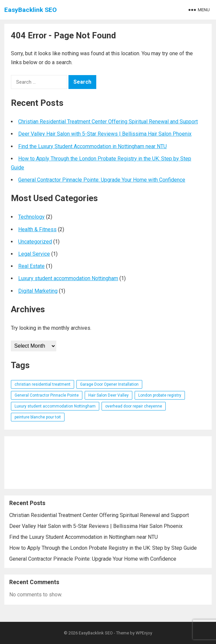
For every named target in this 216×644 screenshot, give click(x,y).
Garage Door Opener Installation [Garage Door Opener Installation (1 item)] (109, 384)
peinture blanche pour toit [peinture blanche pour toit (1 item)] (38, 417)
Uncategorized (35, 242)
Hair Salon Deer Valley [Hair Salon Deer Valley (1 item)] (108, 395)
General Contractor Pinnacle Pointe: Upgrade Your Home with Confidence (102, 180)
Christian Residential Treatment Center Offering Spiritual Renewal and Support (108, 122)
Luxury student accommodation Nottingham (68, 278)
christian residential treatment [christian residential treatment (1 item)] (43, 384)
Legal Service (34, 254)
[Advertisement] (108, 463)
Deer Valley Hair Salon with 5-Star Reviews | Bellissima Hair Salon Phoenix (105, 134)
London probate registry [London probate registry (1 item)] (160, 395)
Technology (31, 217)
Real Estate (31, 266)
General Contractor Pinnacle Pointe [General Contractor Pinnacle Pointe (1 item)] (47, 395)
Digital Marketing (38, 291)
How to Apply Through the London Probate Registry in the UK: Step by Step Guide (103, 548)
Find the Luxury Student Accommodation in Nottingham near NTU (92, 146)
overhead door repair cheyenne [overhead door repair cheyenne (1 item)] (134, 406)
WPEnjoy (144, 633)
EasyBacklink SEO (31, 10)
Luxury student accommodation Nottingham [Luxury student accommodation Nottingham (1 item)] (55, 406)
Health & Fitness (37, 229)
